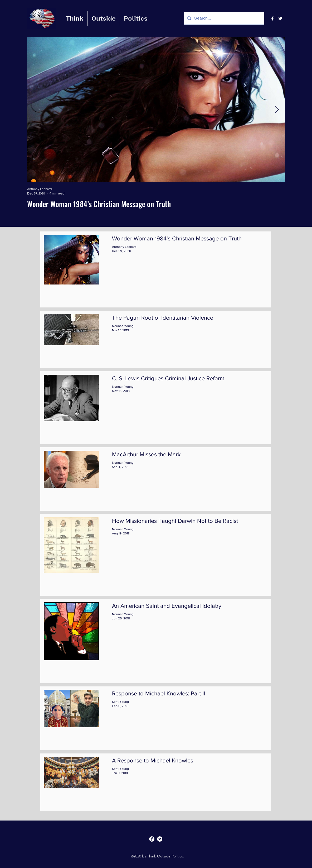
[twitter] (280, 18)
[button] (75, 18)
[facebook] (272, 18)
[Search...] (224, 18)
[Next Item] (277, 110)
